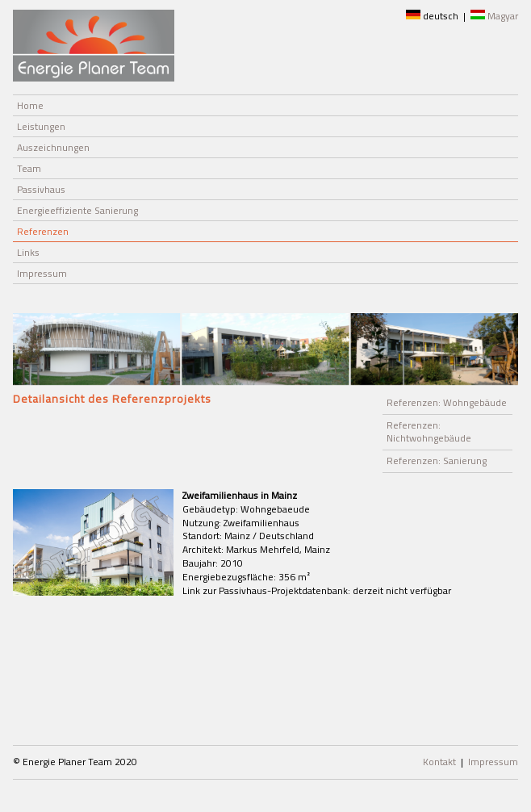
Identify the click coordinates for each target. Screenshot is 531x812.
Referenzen (43, 231)
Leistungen (41, 126)
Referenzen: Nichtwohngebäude (429, 432)
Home (30, 105)
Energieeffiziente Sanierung (77, 210)
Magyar (494, 16)
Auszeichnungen (53, 147)
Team (29, 168)
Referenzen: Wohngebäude (447, 402)
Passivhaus (41, 189)
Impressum (42, 273)
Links (28, 252)
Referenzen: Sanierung (437, 460)
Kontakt (439, 762)
